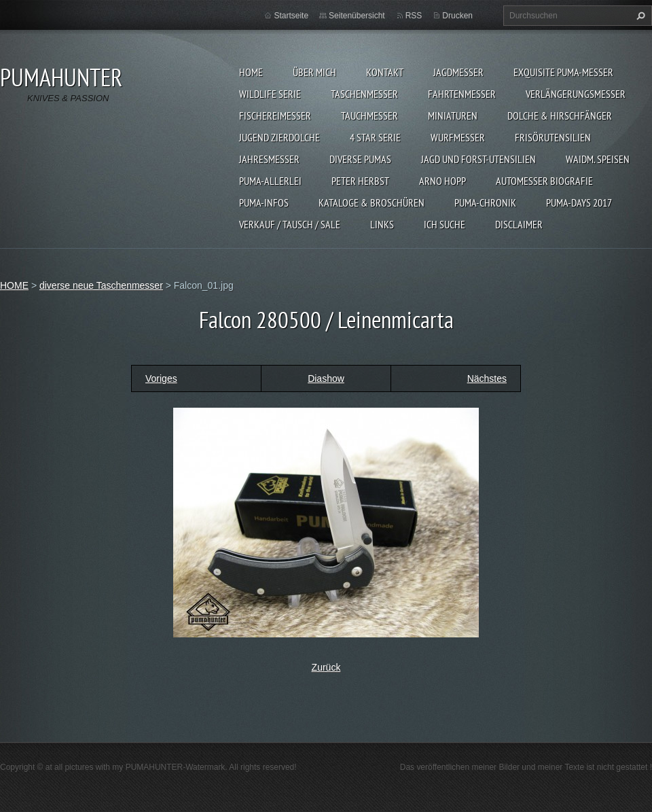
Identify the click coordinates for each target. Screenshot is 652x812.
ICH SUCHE (445, 224)
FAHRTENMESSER (462, 94)
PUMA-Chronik (485, 202)
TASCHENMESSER (364, 94)
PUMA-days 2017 (579, 202)
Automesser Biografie (544, 181)
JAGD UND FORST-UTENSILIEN (478, 159)
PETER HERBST (360, 181)
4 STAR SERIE (375, 137)
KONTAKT (385, 72)
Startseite (291, 16)
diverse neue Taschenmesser (101, 285)
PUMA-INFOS (264, 202)
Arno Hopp (442, 181)
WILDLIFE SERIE (270, 94)
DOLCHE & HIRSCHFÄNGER (560, 116)
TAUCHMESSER (369, 116)
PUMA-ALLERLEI (270, 181)
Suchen (639, 16)
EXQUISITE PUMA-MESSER (563, 72)
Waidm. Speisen (598, 159)
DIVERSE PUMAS (360, 159)
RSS (414, 16)
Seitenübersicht (357, 16)
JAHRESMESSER (269, 159)
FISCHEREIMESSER (275, 116)
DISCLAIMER (519, 224)
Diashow (326, 378)
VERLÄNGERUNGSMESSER (576, 94)
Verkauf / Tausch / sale (290, 224)
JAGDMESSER (458, 72)
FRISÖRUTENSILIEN (553, 137)
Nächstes (487, 378)
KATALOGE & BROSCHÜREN (372, 202)
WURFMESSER (458, 137)
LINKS (382, 224)
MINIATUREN (453, 116)
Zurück (326, 667)
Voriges (161, 378)
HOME (251, 72)
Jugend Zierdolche (279, 137)
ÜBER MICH (314, 72)
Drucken (457, 16)
